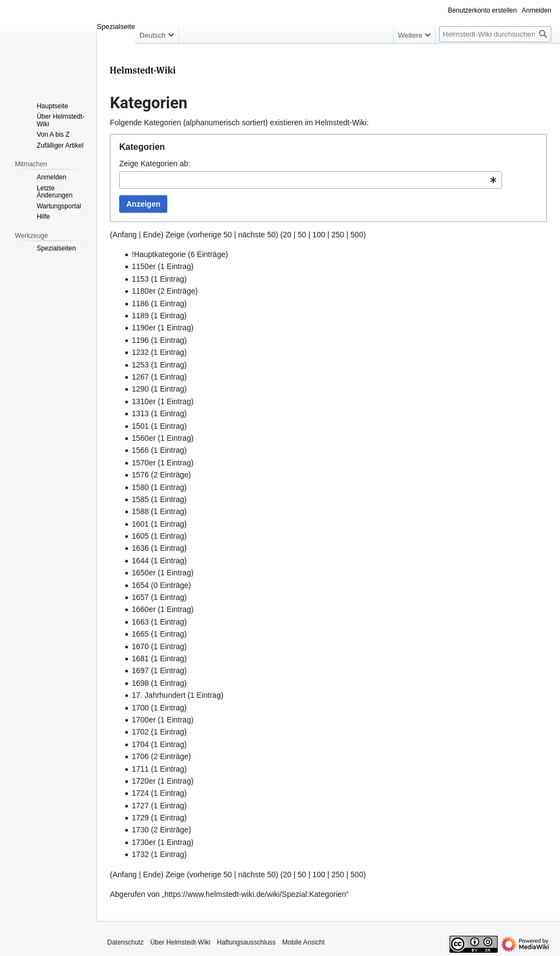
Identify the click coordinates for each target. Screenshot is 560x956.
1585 (140, 499)
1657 (140, 597)
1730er (144, 842)
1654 (140, 585)
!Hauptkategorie (159, 254)
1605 (140, 536)
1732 (140, 854)
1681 (140, 658)
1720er (144, 781)
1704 (140, 744)
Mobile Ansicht (303, 942)
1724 (140, 793)
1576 (140, 475)
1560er (144, 438)
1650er (144, 573)
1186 (140, 304)
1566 (140, 450)
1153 (140, 279)
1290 (140, 389)
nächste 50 (257, 235)
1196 (140, 340)
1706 (140, 756)
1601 (140, 524)
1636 (140, 548)
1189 (140, 316)
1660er (144, 609)
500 (357, 235)
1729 (140, 818)
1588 (140, 511)
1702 (140, 732)
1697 (140, 671)
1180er (144, 291)
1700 (140, 708)
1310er (144, 401)
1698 (140, 683)
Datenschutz (126, 942)
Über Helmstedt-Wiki (180, 942)
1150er (144, 266)
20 (287, 235)
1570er (144, 463)
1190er (144, 328)
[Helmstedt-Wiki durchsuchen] (495, 34)
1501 (140, 426)
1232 (140, 352)
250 (338, 235)
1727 (140, 806)
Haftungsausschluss (246, 942)
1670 (140, 646)
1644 (140, 561)
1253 (140, 365)
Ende (152, 235)
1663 (140, 622)
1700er (144, 720)
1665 (140, 634)
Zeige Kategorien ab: (155, 164)
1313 (140, 413)
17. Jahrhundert (159, 695)
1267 (140, 377)
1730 (140, 830)
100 (319, 235)
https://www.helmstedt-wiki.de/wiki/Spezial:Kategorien (255, 894)
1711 (140, 769)
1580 (140, 487)
